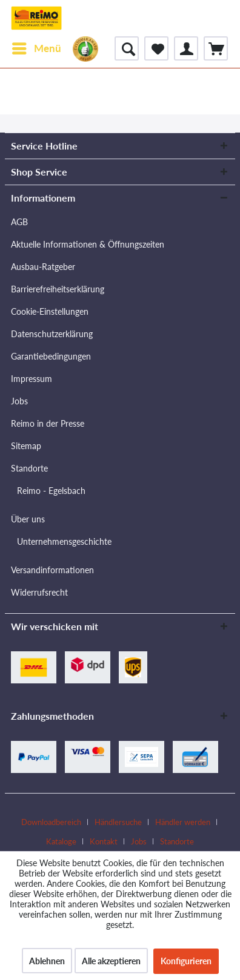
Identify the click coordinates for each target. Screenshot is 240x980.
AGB (19, 222)
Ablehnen (47, 961)
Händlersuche (118, 822)
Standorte (29, 468)
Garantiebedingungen (51, 356)
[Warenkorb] (216, 48)
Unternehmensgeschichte (64, 541)
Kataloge (61, 841)
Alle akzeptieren (111, 961)
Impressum (32, 379)
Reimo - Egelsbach (51, 491)
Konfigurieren (186, 961)
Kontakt (104, 841)
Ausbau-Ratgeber (43, 267)
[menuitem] (36, 48)
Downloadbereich (51, 822)
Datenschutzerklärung (52, 334)
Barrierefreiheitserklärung (58, 289)
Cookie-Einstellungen (50, 311)
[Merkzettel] (156, 48)
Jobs (19, 401)
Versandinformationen (52, 570)
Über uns (28, 519)
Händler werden (183, 822)
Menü (37, 47)
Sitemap (26, 446)
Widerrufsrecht (39, 592)
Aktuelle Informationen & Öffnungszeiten (88, 244)
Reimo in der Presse (48, 423)
